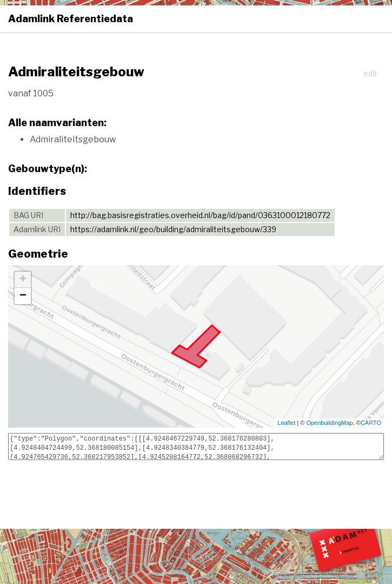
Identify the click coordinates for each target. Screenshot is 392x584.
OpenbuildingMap (329, 423)
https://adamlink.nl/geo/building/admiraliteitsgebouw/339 (173, 229)
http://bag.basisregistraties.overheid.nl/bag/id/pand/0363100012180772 (200, 215)
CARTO (371, 423)
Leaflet (286, 423)
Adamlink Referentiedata (71, 19)
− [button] (23, 296)
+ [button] (23, 280)
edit (370, 73)
